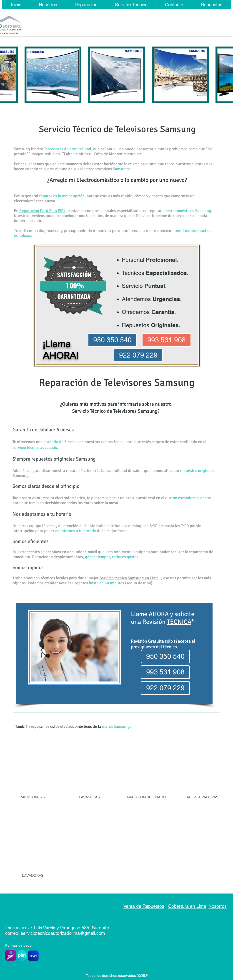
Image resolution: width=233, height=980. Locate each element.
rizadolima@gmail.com (82, 933)
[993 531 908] (167, 340)
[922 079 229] (138, 355)
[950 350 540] (112, 340)
